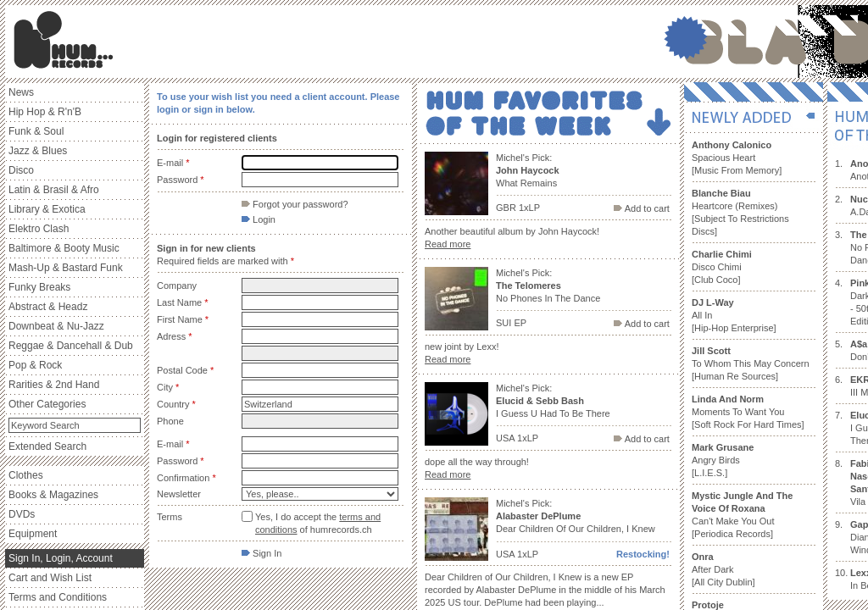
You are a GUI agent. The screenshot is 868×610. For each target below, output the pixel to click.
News (21, 92)
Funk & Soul (36, 131)
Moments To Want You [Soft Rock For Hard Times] (748, 412)
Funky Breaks (39, 287)
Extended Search (47, 446)
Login (259, 219)
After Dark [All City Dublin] (723, 569)
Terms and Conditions (58, 597)
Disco (21, 170)
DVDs (22, 514)
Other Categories (47, 404)
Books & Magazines (53, 495)
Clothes (26, 475)
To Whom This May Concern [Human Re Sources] (751, 363)
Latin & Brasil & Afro (54, 190)
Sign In (262, 553)
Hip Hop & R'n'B (45, 112)
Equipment (33, 534)
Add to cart (642, 208)
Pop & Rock (35, 365)
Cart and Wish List (50, 578)
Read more (448, 244)
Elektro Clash (39, 229)
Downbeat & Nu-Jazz (56, 326)
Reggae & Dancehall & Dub (71, 346)
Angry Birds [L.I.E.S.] (723, 460)
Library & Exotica (47, 209)
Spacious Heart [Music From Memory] (737, 158)
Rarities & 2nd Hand (54, 385)
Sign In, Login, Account (61, 558)
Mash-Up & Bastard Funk (66, 268)
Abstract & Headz (48, 307)
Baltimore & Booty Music (64, 248)
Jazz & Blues (38, 151)
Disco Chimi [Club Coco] (722, 267)
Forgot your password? (295, 204)
